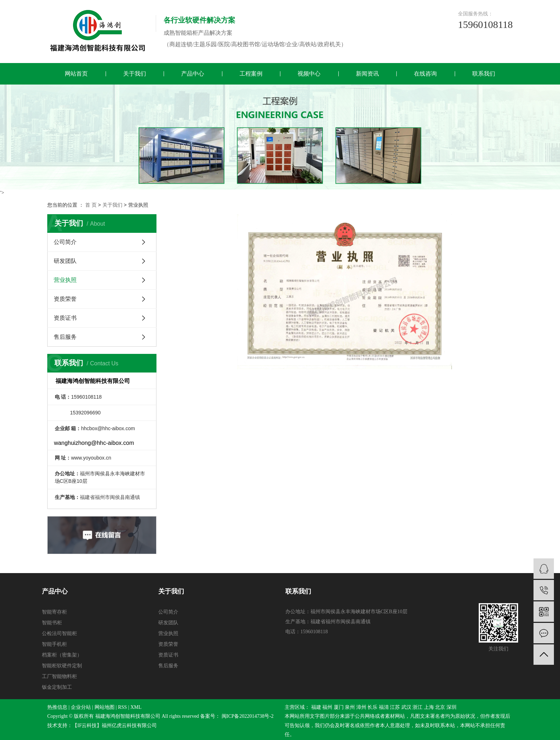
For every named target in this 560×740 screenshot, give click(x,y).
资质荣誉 (65, 299)
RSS (122, 707)
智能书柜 (52, 623)
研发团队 (65, 261)
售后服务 (65, 337)
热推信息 (57, 707)
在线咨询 (425, 74)
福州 (327, 707)
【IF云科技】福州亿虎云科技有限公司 (115, 725)
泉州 (350, 707)
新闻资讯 (367, 74)
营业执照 (65, 280)
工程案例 (251, 74)
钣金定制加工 (57, 687)
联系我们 (484, 74)
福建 (316, 707)
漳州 (361, 707)
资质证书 (65, 318)
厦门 (339, 707)
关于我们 (135, 74)
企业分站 (81, 707)
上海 (429, 707)
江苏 (395, 707)
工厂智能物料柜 (59, 676)
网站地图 (105, 707)
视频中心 (309, 74)
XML (136, 707)
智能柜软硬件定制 (62, 666)
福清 (384, 707)
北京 (440, 707)
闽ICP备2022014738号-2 (248, 716)
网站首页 (76, 74)
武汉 (406, 707)
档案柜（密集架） (62, 655)
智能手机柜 (54, 644)
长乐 (372, 707)
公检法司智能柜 (59, 633)
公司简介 (65, 242)
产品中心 (193, 74)
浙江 (417, 707)
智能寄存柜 (54, 612)
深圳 (452, 707)
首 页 (91, 205)
